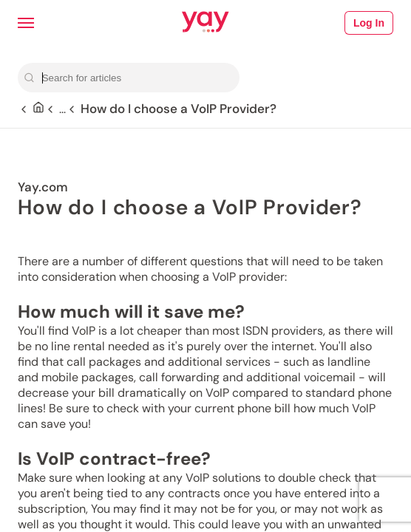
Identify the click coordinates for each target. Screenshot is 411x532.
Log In (369, 23)
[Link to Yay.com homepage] (205, 23)
